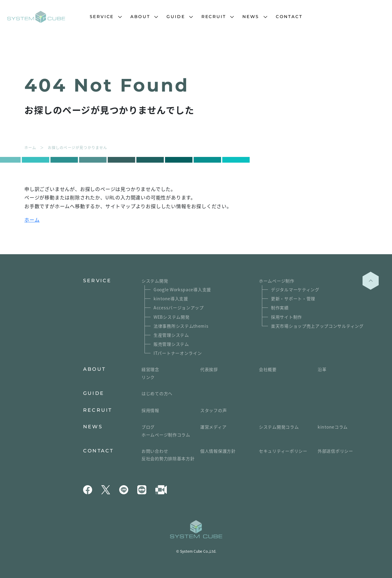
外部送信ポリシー (335, 451)
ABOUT (140, 17)
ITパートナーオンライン (178, 353)
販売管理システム (171, 344)
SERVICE (102, 17)
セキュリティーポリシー (283, 451)
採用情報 (150, 410)
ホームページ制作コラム (166, 435)
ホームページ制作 (277, 281)
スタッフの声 (213, 410)
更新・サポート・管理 (293, 298)
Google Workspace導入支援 (182, 289)
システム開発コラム (279, 427)
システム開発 (155, 281)
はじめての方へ (157, 393)
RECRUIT (214, 17)
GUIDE (176, 17)
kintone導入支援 (171, 298)
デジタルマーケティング (295, 289)
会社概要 (268, 369)
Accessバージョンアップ (179, 308)
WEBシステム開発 (171, 317)
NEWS (251, 17)
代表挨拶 (209, 369)
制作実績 (280, 308)
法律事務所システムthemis (181, 326)
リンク (148, 377)
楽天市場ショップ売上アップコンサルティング (317, 326)
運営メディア (213, 427)
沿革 (322, 369)
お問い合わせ (155, 451)
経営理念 (150, 369)
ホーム (32, 220)
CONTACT (289, 17)
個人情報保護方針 (218, 451)
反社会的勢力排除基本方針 (168, 458)
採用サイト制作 (286, 317)
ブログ (148, 427)
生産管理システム (171, 335)
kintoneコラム (333, 427)
